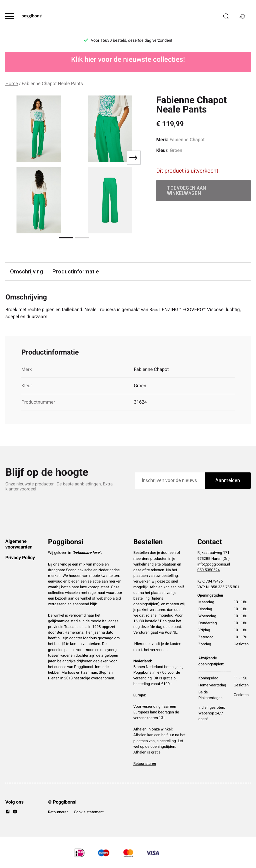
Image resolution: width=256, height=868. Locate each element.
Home (12, 84)
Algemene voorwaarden (19, 544)
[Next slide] (134, 158)
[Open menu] (9, 16)
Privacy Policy (20, 558)
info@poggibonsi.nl (214, 564)
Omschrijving (26, 271)
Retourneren (58, 812)
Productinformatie (75, 271)
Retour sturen (145, 764)
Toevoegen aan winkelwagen (187, 191)
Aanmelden (228, 480)
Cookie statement (89, 812)
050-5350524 (208, 570)
